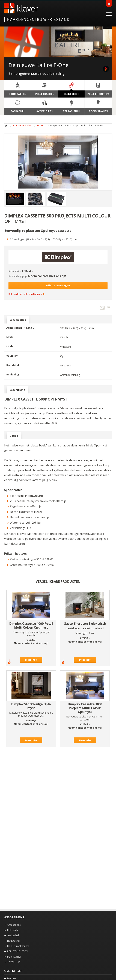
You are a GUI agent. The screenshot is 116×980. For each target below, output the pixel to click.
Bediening (13, 374)
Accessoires (14, 925)
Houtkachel (14, 941)
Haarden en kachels (23, 126)
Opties (14, 436)
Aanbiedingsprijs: (18, 276)
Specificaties (18, 320)
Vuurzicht (12, 356)
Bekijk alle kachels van (25, 294)
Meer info (31, 660)
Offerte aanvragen (58, 285)
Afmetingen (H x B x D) (21, 328)
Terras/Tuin (14, 962)
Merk (10, 337)
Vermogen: (82, 633)
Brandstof (13, 365)
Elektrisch (41, 126)
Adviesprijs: (15, 271)
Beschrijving (17, 390)
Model (10, 346)
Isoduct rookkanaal (18, 946)
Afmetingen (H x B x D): (25, 239)
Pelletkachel (14, 957)
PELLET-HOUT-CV (17, 951)
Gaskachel (13, 935)
